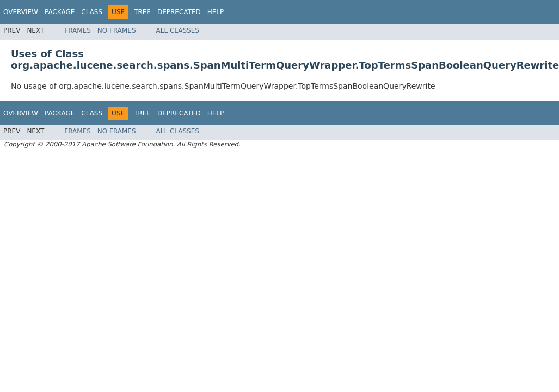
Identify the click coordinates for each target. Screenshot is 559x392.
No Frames (117, 30)
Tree (142, 12)
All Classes (178, 30)
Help (216, 12)
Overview (21, 12)
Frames (78, 30)
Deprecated (179, 12)
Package (60, 12)
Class (92, 12)
